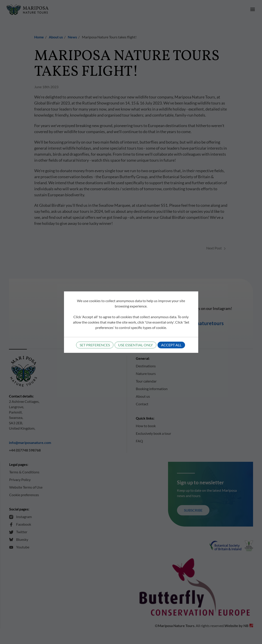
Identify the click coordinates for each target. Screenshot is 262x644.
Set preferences (95, 345)
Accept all (171, 345)
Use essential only (135, 345)
